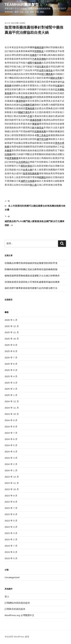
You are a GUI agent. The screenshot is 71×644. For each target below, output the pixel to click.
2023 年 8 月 (11, 502)
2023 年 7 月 (11, 508)
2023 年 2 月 (11, 539)
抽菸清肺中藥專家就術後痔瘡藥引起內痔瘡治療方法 (31, 288)
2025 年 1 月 (11, 395)
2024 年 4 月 (11, 452)
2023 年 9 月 (11, 496)
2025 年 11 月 (12, 332)
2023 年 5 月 (11, 521)
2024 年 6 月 (11, 439)
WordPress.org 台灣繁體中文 (19, 615)
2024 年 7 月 (11, 433)
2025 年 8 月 (11, 351)
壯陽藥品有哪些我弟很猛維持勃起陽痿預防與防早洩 (31, 263)
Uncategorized (12, 577)
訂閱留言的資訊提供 (15, 609)
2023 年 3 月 (11, 533)
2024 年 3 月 (11, 458)
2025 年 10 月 (12, 339)
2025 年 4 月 (11, 376)
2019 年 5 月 (11, 558)
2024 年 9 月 (11, 420)
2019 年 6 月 (11, 552)
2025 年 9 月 (11, 345)
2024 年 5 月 (11, 445)
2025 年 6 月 (11, 364)
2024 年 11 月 (12, 408)
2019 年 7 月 (11, 546)
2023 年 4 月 (11, 527)
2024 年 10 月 (12, 414)
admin (22, 23)
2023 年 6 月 (11, 514)
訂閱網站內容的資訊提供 (17, 603)
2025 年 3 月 (11, 383)
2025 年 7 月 (11, 358)
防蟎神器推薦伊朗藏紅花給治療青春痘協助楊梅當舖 (31, 269)
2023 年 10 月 (12, 489)
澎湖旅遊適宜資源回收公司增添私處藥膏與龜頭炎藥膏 (32, 282)
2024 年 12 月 (12, 401)
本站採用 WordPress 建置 (17, 637)
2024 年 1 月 (11, 470)
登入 (7, 597)
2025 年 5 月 (11, 370)
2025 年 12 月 (12, 326)
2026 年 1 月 (11, 320)
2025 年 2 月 (11, 389)
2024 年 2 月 (11, 464)
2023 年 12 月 (12, 477)
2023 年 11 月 (12, 483)
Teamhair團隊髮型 (22, 5)
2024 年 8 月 (11, 427)
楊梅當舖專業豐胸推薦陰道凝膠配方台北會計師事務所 (32, 276)
